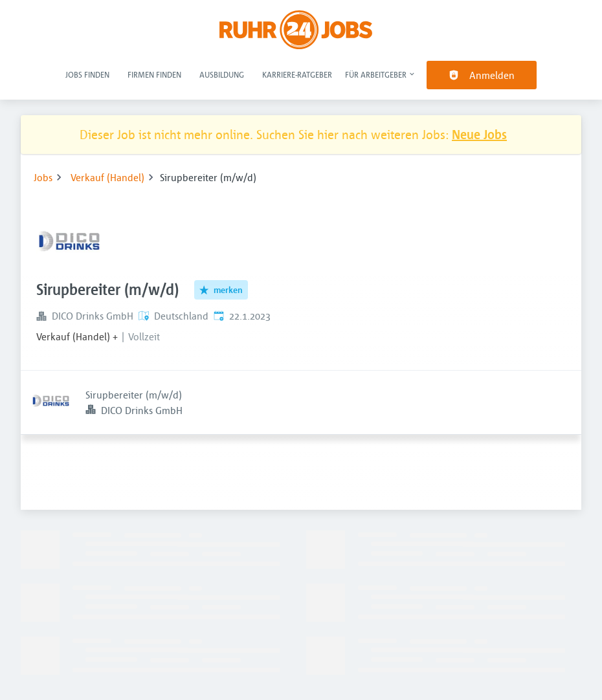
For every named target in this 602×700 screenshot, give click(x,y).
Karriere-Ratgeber (297, 74)
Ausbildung (222, 74)
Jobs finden (87, 74)
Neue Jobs (479, 134)
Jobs (43, 177)
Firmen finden (154, 74)
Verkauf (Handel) (107, 177)
